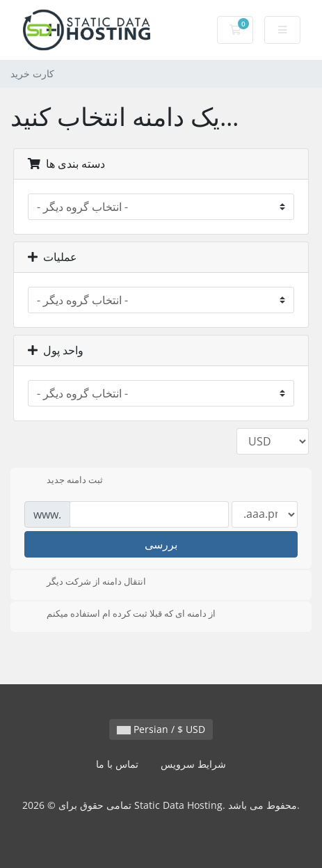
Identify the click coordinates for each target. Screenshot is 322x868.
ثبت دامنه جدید (64, 481)
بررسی (161, 544)
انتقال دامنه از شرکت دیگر (85, 583)
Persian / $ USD (161, 729)
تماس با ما (117, 764)
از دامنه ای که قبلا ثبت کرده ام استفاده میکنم (120, 615)
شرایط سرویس (193, 764)
